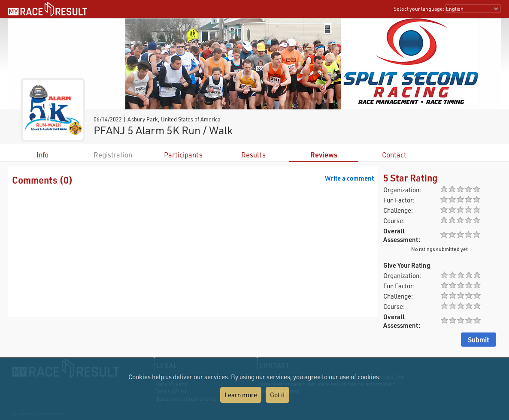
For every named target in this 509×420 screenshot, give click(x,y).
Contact (394, 155)
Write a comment (349, 178)
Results (253, 155)
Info (42, 155)
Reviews (324, 155)
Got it (277, 395)
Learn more (241, 395)
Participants (183, 155)
